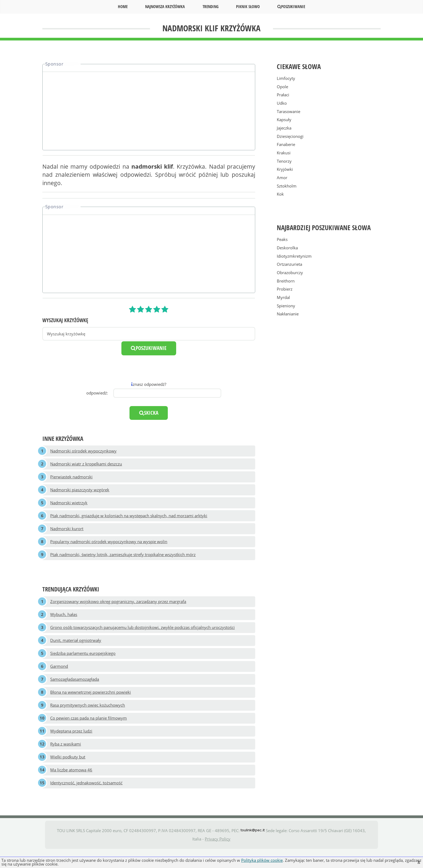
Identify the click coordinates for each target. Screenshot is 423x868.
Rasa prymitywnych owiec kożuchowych (88, 717)
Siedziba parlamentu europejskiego (83, 663)
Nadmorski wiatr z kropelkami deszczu (86, 465)
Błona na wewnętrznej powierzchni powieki (91, 703)
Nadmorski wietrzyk (69, 506)
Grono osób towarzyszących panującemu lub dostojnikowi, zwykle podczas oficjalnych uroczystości (143, 635)
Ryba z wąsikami (66, 758)
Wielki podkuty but (68, 772)
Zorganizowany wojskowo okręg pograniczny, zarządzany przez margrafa (118, 608)
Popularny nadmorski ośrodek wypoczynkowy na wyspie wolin (109, 547)
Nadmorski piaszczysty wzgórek (80, 492)
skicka (149, 413)
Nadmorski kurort (67, 533)
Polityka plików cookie (262, 860)
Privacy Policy (218, 855)
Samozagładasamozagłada (75, 690)
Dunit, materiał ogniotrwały (76, 649)
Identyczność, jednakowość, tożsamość (87, 799)
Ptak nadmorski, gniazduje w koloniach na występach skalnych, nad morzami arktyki (129, 519)
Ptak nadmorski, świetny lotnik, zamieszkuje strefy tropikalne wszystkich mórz (123, 560)
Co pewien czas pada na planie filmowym (89, 731)
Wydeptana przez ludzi (71, 744)
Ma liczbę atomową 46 (71, 785)
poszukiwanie (149, 348)
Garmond (59, 676)
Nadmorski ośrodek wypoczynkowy (84, 451)
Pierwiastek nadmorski (72, 479)
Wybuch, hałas (64, 622)
